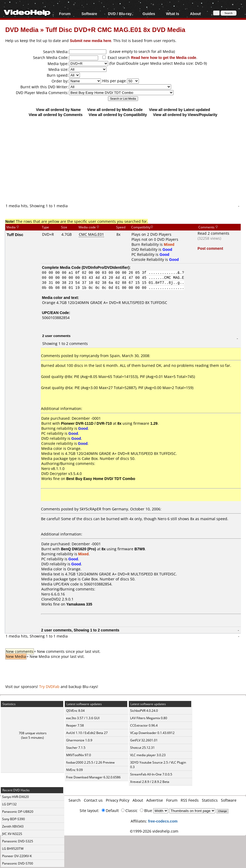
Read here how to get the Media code (164, 57)
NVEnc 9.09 (74, 770)
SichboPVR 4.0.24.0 (144, 711)
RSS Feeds (190, 800)
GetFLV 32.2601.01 (144, 740)
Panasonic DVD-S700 (18, 863)
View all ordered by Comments (56, 115)
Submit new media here (90, 41)
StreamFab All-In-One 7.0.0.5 (151, 774)
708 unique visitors (33, 733)
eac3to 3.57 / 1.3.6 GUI (83, 718)
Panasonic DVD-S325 (18, 841)
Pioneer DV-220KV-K (17, 856)
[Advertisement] (126, 160)
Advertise (155, 800)
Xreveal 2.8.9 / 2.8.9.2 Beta (150, 782)
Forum (65, 14)
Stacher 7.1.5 (76, 748)
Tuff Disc (15, 234)
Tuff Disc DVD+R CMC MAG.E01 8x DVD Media (115, 29)
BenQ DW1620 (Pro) (79, 549)
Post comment (210, 248)
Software (89, 14)
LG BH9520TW (13, 849)
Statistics (210, 800)
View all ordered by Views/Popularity (185, 115)
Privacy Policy (118, 800)
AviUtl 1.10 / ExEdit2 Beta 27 (87, 733)
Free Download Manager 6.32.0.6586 (93, 777)
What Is (172, 14)
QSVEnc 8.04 (75, 711)
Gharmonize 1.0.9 (79, 740)
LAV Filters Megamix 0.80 (149, 718)
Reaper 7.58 (75, 725)
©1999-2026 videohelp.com (154, 831)
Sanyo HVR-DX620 (15, 797)
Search (75, 800)
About (195, 14)
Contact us (93, 800)
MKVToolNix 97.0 (79, 755)
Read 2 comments (213, 233)
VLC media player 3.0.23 (148, 755)
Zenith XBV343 (13, 826)
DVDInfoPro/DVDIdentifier (105, 267)
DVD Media (22, 29)
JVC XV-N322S (12, 834)
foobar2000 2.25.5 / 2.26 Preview (90, 762)
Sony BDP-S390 (13, 819)
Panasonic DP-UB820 (18, 812)
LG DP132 (9, 804)
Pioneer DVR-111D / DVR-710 (86, 423)
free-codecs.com (163, 821)
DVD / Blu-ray (120, 14)
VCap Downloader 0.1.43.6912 (152, 733)
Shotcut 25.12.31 (142, 748)
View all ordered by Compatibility (118, 115)
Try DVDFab (49, 687)
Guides (149, 14)
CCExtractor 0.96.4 (144, 725)
